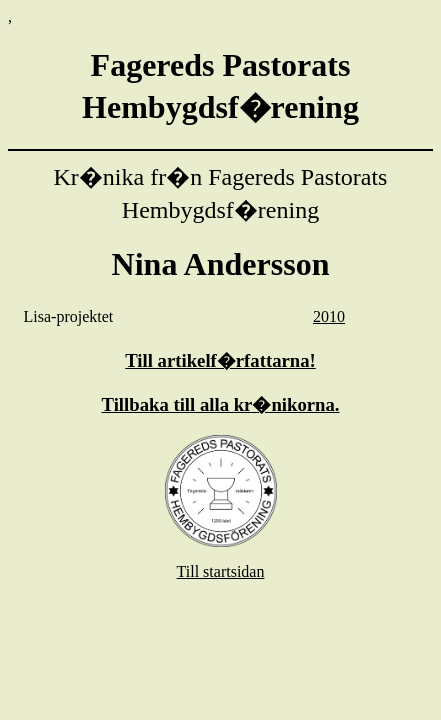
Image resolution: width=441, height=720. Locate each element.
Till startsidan (221, 571)
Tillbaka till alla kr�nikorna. (221, 404)
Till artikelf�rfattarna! (220, 360)
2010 (329, 316)
